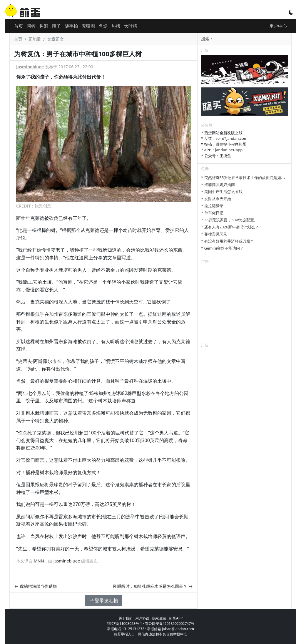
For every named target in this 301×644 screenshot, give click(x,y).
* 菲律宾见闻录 (214, 234)
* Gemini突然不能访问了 (222, 248)
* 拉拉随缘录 (212, 206)
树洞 (44, 26)
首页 (19, 26)
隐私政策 (159, 618)
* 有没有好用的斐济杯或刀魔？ (228, 241)
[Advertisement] (244, 303)
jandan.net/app (229, 150)
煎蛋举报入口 (124, 634)
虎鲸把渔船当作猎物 (36, 586)
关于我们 (126, 618)
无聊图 (88, 26)
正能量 (35, 39)
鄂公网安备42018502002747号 (170, 624)
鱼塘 (103, 26)
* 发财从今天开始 (216, 199)
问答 (31, 26)
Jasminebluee (30, 67)
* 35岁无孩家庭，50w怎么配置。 (230, 220)
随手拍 (71, 26)
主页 (18, 39)
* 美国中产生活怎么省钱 (222, 192)
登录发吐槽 (103, 600)
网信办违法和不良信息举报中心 (163, 634)
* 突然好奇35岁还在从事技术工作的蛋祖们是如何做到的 (249, 177)
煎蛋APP (176, 618)
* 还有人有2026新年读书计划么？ (230, 227)
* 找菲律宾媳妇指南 (218, 185)
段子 (56, 26)
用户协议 (142, 618)
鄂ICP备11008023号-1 (124, 624)
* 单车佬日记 (212, 213)
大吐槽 (131, 26)
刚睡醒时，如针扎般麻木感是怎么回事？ (153, 586)
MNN (39, 561)
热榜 (116, 26)
